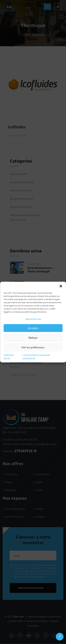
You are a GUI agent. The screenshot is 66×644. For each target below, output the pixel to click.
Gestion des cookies (9, 356)
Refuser (33, 338)
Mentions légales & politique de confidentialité (36, 356)
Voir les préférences (33, 347)
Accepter (33, 328)
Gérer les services (33, 318)
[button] (61, 286)
